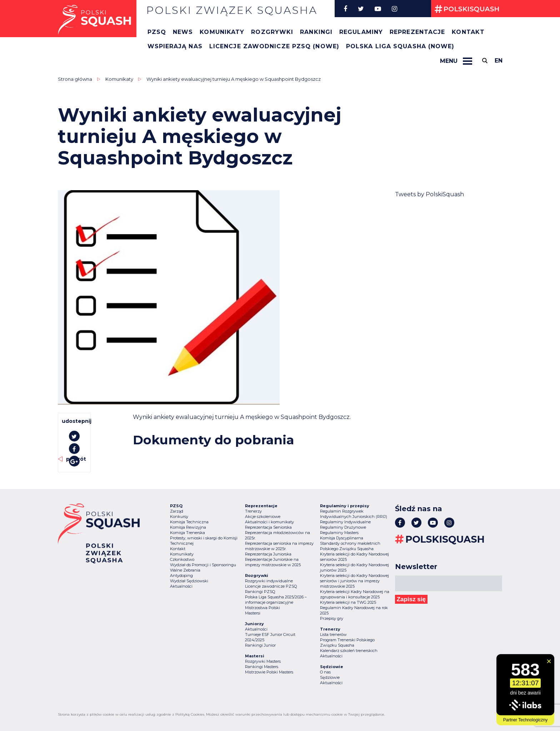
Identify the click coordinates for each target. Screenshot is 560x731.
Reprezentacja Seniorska (268, 527)
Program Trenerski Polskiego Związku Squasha (347, 643)
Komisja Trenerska (187, 533)
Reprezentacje (417, 32)
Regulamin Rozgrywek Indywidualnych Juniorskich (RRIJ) (354, 514)
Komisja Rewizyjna (188, 527)
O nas (325, 672)
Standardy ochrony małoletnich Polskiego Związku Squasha (350, 546)
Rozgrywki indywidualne (269, 581)
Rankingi (316, 32)
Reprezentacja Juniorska (268, 554)
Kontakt (468, 32)
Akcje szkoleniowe (263, 517)
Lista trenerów (333, 634)
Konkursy (179, 517)
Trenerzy (253, 511)
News (183, 32)
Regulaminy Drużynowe (343, 527)
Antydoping (181, 576)
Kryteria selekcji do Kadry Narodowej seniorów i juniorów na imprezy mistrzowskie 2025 (354, 581)
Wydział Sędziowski (189, 581)
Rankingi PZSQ (260, 592)
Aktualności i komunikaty (269, 522)
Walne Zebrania (185, 570)
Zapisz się (411, 599)
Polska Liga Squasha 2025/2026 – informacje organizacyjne (276, 600)
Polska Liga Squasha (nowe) (400, 46)
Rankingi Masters (262, 667)
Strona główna (75, 79)
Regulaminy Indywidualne (345, 522)
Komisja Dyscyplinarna (342, 538)
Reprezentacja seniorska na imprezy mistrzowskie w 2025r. (279, 546)
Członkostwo (182, 559)
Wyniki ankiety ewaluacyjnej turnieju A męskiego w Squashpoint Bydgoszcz (234, 79)
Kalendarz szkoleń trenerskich (349, 651)
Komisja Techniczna (189, 522)
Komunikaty (222, 32)
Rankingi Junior (260, 645)
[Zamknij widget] (549, 661)
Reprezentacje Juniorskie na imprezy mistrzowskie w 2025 (273, 562)
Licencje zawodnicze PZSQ (271, 586)
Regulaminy (361, 32)
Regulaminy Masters (339, 533)
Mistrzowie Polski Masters (269, 672)
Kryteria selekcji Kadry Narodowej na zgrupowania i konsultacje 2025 (355, 594)
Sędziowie (330, 677)
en (499, 61)
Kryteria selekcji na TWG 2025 (348, 602)
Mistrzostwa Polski (262, 608)
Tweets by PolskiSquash (429, 194)
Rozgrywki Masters (263, 661)
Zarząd (177, 511)
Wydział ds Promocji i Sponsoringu (203, 565)
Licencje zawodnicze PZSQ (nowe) (274, 46)
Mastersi (253, 613)
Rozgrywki (272, 32)
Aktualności (181, 586)
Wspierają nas (175, 46)
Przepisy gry (332, 618)
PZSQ (157, 32)
